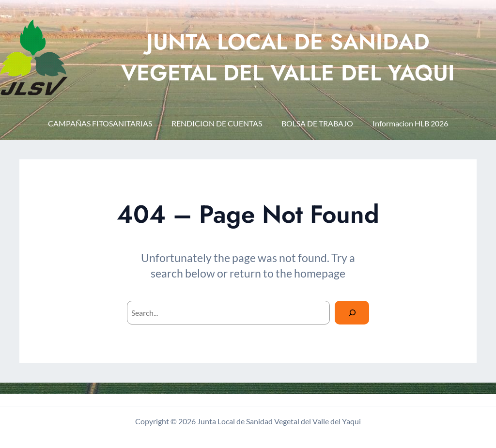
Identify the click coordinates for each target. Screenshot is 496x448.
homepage (320, 273)
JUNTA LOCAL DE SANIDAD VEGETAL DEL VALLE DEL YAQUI (288, 57)
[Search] (352, 313)
